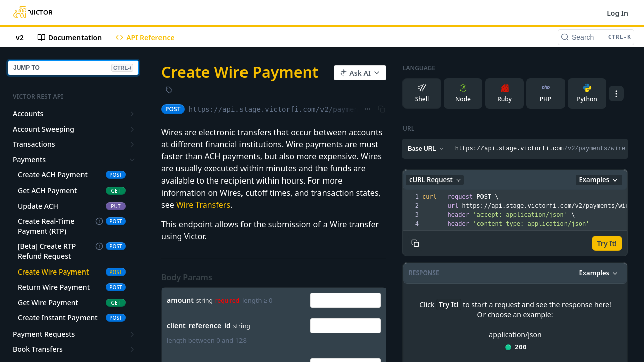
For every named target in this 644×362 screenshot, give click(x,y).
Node (463, 94)
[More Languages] (616, 94)
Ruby (504, 94)
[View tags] (169, 91)
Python (587, 94)
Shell (422, 94)
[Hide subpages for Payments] (132, 160)
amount (180, 300)
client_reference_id (199, 326)
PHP (546, 94)
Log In (618, 13)
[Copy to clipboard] (415, 243)
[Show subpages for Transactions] (132, 144)
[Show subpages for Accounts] (132, 114)
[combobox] (346, 300)
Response (424, 273)
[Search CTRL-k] (596, 37)
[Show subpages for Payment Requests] (132, 334)
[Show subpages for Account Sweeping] (132, 129)
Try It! (607, 244)
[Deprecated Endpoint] (99, 221)
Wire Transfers (203, 205)
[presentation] (531, 210)
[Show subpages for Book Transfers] (132, 349)
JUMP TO (73, 68)
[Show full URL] (368, 109)
